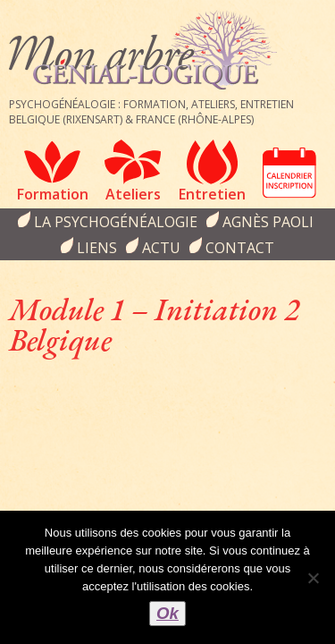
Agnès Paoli (268, 222)
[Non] (313, 578)
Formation (53, 194)
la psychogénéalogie (116, 222)
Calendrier (289, 173)
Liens (97, 248)
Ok (167, 613)
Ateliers (133, 194)
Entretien (212, 194)
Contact (240, 248)
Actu (161, 248)
